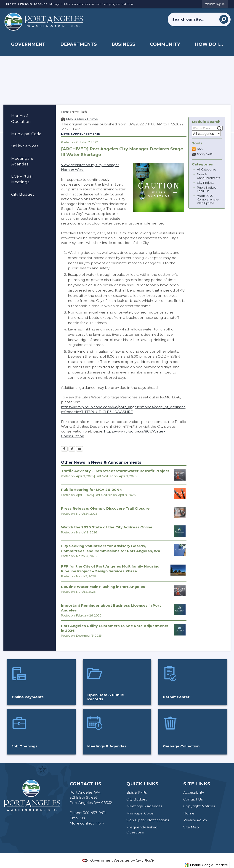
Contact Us (193, 799)
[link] (215, 4)
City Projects (206, 183)
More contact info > (87, 823)
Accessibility (194, 792)
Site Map (191, 827)
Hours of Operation (21, 119)
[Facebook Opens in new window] (64, 449)
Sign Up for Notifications (148, 820)
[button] (224, 19)
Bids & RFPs (137, 792)
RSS (200, 149)
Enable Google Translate (206, 865)
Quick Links (142, 784)
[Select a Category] (206, 134)
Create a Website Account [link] (26, 4)
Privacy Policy (195, 820)
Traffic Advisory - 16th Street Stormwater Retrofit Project (115, 471)
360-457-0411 (94, 813)
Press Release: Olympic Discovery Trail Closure (105, 508)
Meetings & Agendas (22, 161)
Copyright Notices (199, 806)
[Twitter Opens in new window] (72, 449)
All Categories (206, 169)
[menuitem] (28, 44)
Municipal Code (26, 134)
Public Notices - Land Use (207, 189)
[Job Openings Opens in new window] (41, 732)
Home (65, 112)
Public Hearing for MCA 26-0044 (92, 490)
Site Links (197, 784)
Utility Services (25, 146)
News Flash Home (82, 119)
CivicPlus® (145, 860)
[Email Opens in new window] (80, 449)
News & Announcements (208, 176)
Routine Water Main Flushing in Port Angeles (103, 587)
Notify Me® (205, 154)
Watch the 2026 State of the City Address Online (107, 527)
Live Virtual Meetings (22, 179)
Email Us (77, 818)
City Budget (23, 194)
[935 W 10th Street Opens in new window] (178, 570)
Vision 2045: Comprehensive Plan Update (208, 199)
